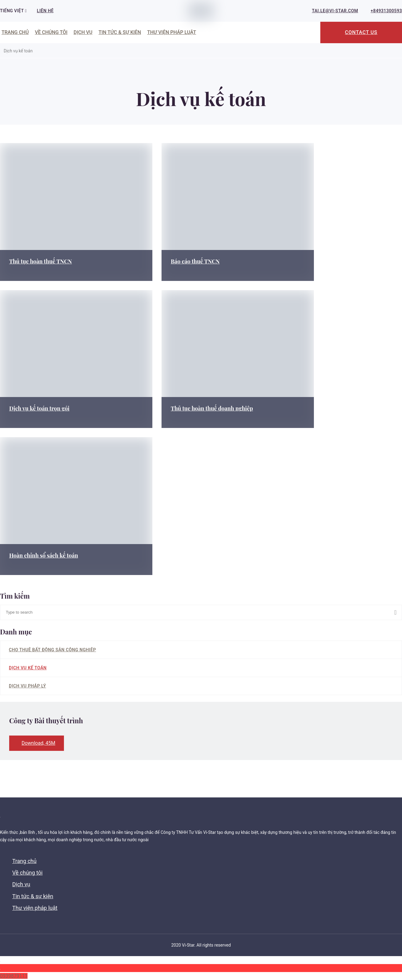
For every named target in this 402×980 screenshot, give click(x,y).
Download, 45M (38, 743)
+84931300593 (387, 11)
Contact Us (361, 32)
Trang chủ (15, 32)
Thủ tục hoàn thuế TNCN (41, 261)
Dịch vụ (83, 32)
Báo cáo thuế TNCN (180, 261)
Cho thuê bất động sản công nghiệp (52, 650)
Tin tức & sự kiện (120, 32)
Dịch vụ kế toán (28, 668)
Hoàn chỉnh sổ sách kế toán (44, 555)
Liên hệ (45, 11)
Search (398, 612)
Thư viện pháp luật (172, 32)
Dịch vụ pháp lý (27, 686)
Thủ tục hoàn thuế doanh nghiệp (197, 408)
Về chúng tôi (51, 32)
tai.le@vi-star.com (335, 11)
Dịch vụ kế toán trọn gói (39, 408)
